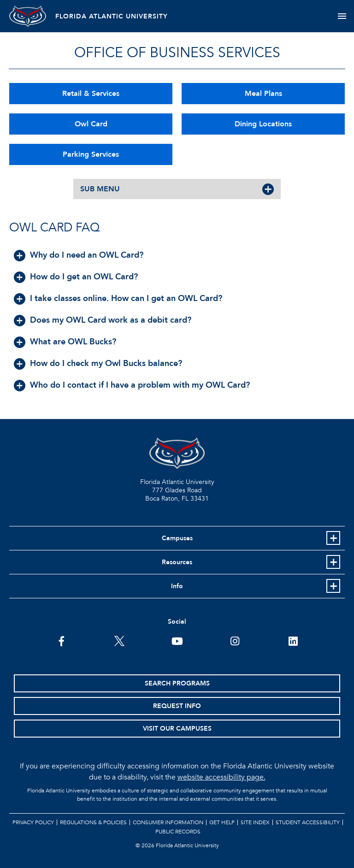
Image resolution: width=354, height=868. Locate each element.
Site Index (255, 822)
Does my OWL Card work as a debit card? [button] (111, 320)
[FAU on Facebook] (62, 640)
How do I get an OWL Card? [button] (84, 277)
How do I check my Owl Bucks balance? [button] (106, 363)
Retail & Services (91, 94)
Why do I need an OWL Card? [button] (87, 255)
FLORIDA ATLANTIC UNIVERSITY (112, 16)
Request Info (177, 706)
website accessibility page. (221, 777)
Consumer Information (168, 822)
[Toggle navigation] (342, 16)
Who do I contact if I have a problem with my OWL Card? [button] (140, 385)
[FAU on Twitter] (119, 640)
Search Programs (177, 683)
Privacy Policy (33, 822)
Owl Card (91, 124)
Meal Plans (263, 94)
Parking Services (91, 154)
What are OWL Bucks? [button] (73, 342)
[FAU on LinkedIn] (293, 640)
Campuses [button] (177, 538)
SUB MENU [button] (100, 189)
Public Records (178, 832)
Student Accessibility (308, 822)
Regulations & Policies (93, 822)
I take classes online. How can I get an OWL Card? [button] (126, 298)
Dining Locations (263, 124)
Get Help (222, 822)
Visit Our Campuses (177, 729)
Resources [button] (177, 562)
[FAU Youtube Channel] (177, 640)
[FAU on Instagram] (235, 640)
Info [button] (177, 586)
